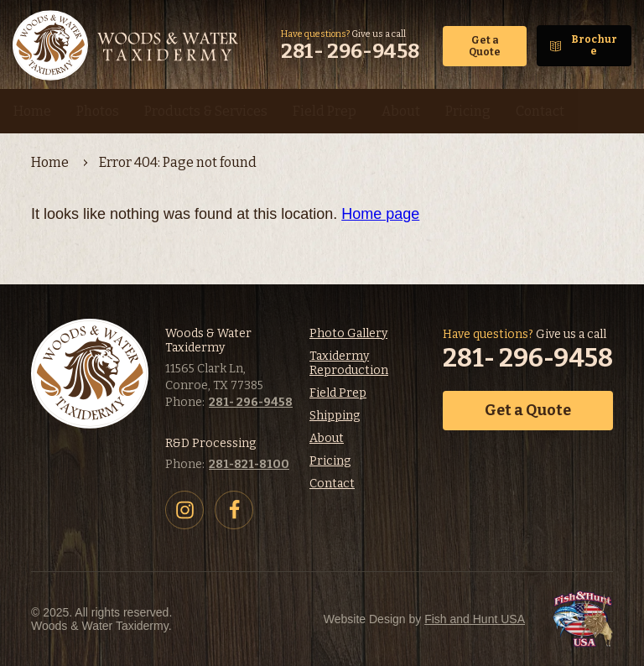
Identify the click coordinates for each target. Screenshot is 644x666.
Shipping (335, 416)
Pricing (330, 461)
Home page (380, 214)
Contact (332, 484)
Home (50, 162)
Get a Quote (485, 46)
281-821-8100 (249, 464)
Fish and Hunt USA (475, 619)
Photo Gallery (348, 333)
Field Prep (338, 393)
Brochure (594, 45)
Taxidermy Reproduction (349, 363)
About (327, 438)
